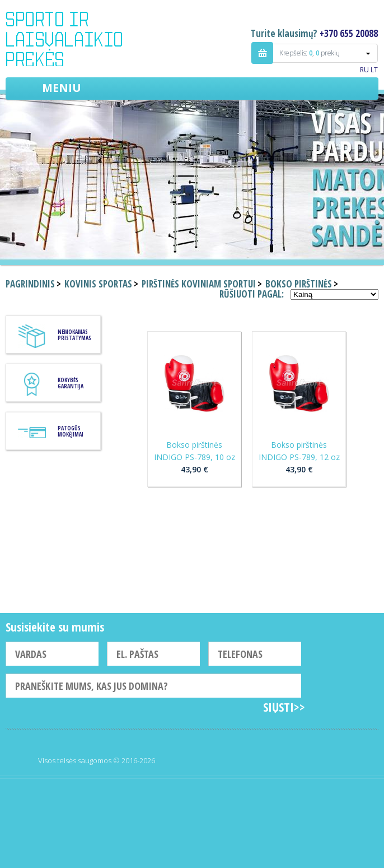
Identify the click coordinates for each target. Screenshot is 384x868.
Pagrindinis (30, 284)
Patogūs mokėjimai (71, 431)
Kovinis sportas (98, 284)
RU (364, 70)
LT (374, 70)
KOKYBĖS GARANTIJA (71, 383)
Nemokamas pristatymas (74, 335)
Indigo (74, 39)
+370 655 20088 (349, 33)
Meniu (62, 88)
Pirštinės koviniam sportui (199, 284)
